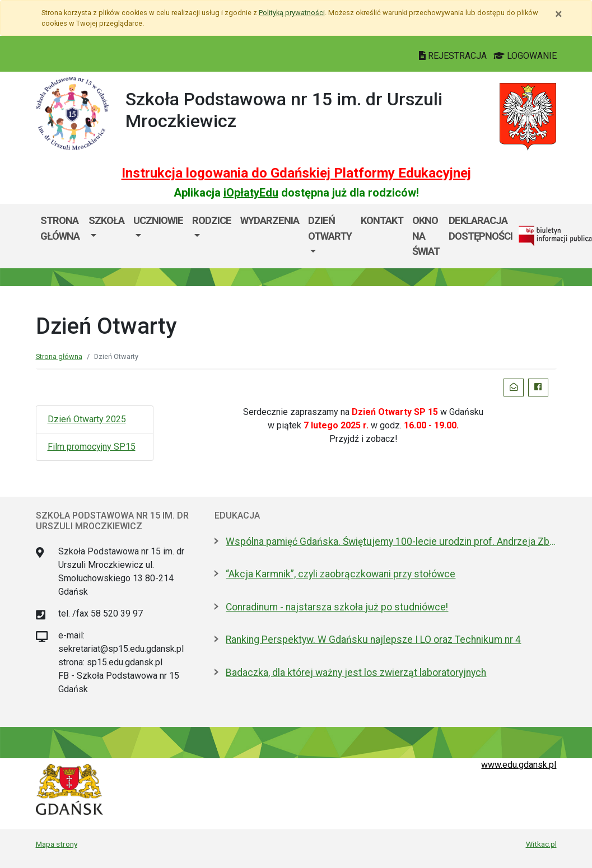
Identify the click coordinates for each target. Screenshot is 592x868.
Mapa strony (57, 844)
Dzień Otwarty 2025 (87, 419)
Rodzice (212, 220)
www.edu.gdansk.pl (519, 765)
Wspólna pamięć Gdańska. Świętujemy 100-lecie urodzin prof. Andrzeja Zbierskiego (391, 542)
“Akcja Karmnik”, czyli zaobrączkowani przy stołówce (341, 574)
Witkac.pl (541, 844)
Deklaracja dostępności (481, 228)
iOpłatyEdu (251, 193)
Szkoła (106, 220)
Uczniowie (158, 220)
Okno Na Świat (426, 236)
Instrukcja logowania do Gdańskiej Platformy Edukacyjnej (296, 173)
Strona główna (60, 228)
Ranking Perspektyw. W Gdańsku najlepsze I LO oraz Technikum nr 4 (373, 640)
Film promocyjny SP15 (92, 447)
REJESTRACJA (454, 56)
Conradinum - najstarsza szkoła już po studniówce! (337, 607)
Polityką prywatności (292, 13)
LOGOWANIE (525, 56)
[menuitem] (106, 236)
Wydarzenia (270, 220)
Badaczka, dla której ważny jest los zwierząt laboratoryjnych (356, 673)
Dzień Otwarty (330, 228)
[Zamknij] (559, 14)
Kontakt (382, 220)
